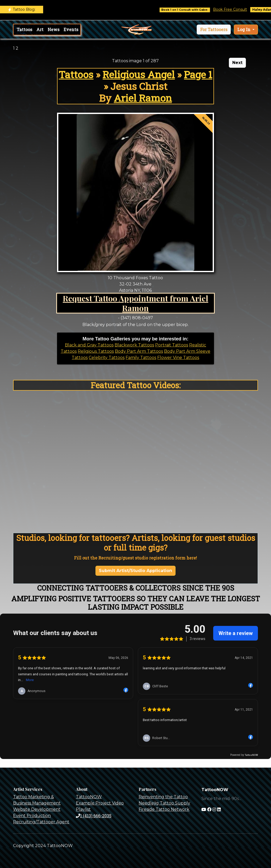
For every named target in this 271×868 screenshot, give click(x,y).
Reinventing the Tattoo (163, 797)
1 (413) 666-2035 (94, 816)
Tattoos (24, 29)
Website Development (37, 809)
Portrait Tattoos (172, 345)
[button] (214, 30)
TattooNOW (89, 797)
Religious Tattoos (96, 351)
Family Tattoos (141, 358)
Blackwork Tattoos (134, 345)
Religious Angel (139, 74)
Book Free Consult (235, 9)
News (53, 29)
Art (40, 29)
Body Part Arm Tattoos (139, 351)
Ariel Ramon (143, 98)
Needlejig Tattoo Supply (164, 803)
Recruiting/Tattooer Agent (41, 822)
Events (71, 29)
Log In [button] (244, 29)
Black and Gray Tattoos (89, 345)
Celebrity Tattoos (107, 358)
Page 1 (198, 74)
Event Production (32, 816)
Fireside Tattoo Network (164, 809)
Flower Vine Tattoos (178, 358)
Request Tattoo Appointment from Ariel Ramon (135, 303)
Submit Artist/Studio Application (135, 571)
